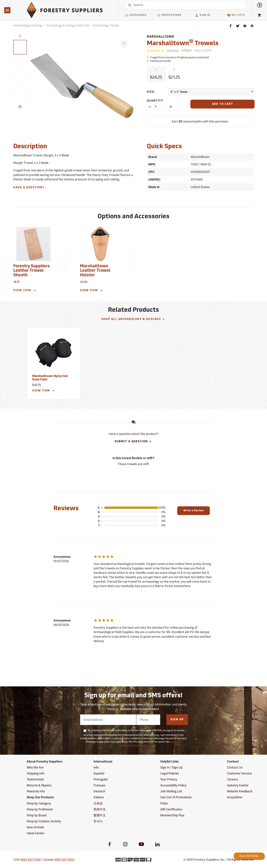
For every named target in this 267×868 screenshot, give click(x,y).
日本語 (98, 803)
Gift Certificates (171, 809)
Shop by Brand (37, 815)
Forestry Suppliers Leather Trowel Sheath (32, 271)
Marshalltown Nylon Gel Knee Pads (50, 378)
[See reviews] (172, 51)
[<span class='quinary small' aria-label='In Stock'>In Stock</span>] (187, 51)
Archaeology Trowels (106, 25)
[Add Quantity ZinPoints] (171, 107)
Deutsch (99, 791)
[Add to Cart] (222, 104)
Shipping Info (36, 773)
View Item (25, 290)
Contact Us (235, 767)
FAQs (164, 803)
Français (99, 785)
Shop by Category (39, 803)
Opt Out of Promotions (176, 797)
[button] (20, 36)
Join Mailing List (171, 791)
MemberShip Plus (172, 815)
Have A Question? (29, 188)
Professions (169, 15)
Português (101, 779)
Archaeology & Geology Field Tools (68, 25)
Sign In (202, 15)
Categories (136, 15)
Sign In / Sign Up (171, 767)
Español (99, 773)
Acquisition (235, 797)
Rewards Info (36, 791)
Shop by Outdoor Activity (44, 821)
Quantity (155, 101)
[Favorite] (124, 44)
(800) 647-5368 (30, 860)
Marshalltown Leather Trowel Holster (95, 271)
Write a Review (194, 511)
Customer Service (239, 773)
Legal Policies (170, 773)
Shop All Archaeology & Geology (133, 319)
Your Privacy (169, 779)
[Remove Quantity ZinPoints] (150, 107)
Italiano (99, 797)
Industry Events (238, 785)
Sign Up (177, 720)
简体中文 (100, 809)
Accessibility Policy (173, 785)
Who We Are (35, 767)
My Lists (236, 15)
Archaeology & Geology (28, 25)
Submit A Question (133, 442)
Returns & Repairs (39, 785)
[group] (20, 47)
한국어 (98, 821)
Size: (151, 92)
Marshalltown (160, 37)
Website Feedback (240, 791)
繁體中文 (100, 815)
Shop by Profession (40, 809)
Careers (233, 779)
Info (96, 767)
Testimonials (35, 779)
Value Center (36, 833)
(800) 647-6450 (64, 860)
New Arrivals (35, 827)
